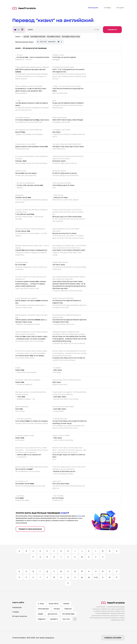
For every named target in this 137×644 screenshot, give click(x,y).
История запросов (20, 616)
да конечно (53, 614)
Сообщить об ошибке (113, 638)
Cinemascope (43, 609)
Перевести (112, 30)
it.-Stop (41, 604)
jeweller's (54, 619)
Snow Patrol (54, 604)
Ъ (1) (96, 577)
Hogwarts (42, 619)
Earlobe (66, 604)
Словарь (16, 612)
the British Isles (68, 614)
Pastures (68, 609)
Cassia (40, 614)
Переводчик (17, 607)
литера (57, 609)
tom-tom (66, 619)
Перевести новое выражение (30, 529)
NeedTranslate (24, 8)
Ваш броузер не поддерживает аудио (50, 42)
